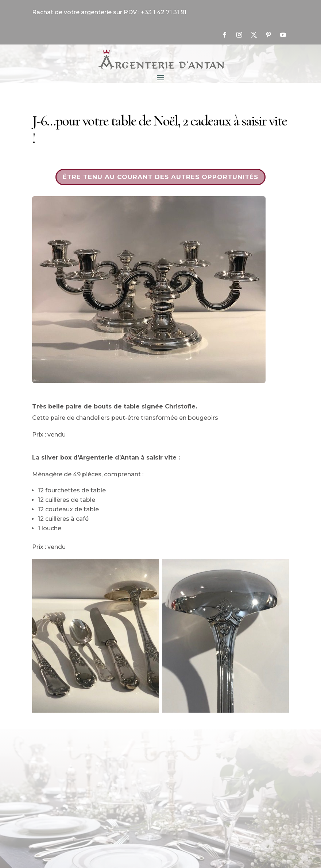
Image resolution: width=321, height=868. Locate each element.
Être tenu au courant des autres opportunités (160, 177)
